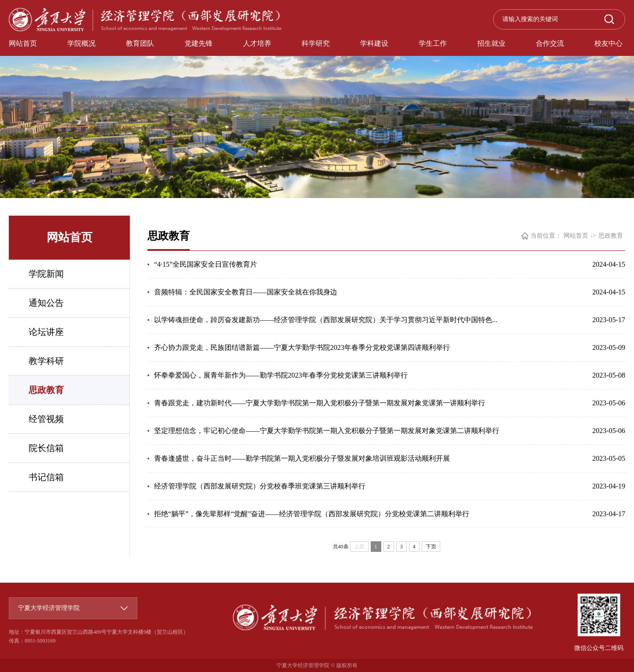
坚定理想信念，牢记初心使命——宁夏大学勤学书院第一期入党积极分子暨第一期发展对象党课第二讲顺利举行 (327, 431)
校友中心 (608, 43)
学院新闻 (46, 274)
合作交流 (550, 43)
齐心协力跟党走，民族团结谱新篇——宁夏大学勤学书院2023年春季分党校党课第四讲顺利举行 (302, 347)
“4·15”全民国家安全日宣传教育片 (206, 264)
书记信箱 (46, 477)
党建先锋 (199, 43)
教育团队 (140, 43)
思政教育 (46, 390)
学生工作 (433, 43)
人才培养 (257, 43)
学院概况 (81, 43)
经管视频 (46, 419)
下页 (431, 547)
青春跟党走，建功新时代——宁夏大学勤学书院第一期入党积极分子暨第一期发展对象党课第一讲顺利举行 (320, 403)
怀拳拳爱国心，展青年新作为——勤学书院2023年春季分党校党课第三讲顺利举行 (281, 375)
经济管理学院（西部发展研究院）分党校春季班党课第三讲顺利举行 (260, 486)
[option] (317, 99)
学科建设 (374, 43)
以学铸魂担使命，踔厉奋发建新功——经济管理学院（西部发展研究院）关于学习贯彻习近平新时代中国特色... (326, 320)
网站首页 (23, 43)
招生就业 (491, 43)
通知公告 (46, 303)
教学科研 (46, 361)
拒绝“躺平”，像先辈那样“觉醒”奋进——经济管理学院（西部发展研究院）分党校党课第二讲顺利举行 (312, 514)
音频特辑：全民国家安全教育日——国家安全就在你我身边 (246, 292)
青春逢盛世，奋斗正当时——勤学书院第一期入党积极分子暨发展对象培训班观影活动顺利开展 (302, 458)
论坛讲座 (46, 332)
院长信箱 (46, 448)
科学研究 (316, 43)
